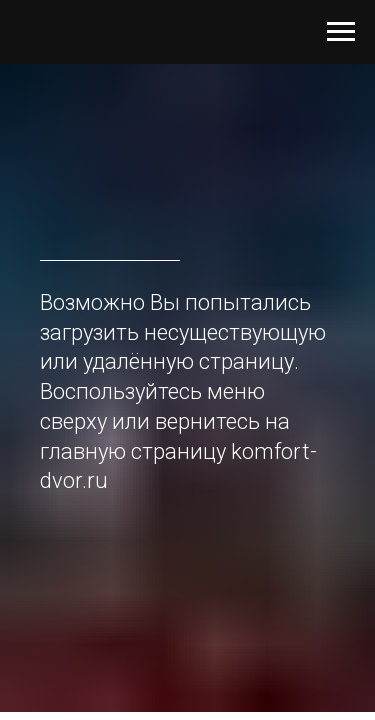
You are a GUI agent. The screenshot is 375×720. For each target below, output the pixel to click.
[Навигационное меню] (341, 32)
